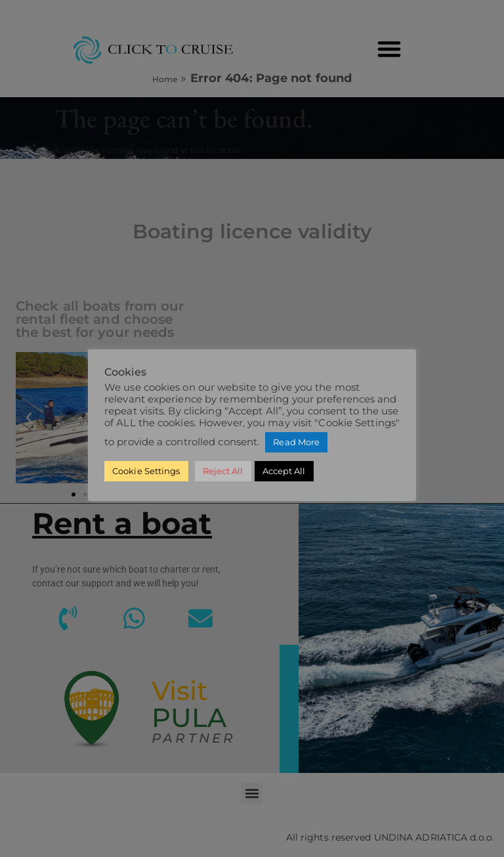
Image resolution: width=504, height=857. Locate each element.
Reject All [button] (223, 471)
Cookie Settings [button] (146, 471)
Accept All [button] (284, 471)
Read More (296, 442)
